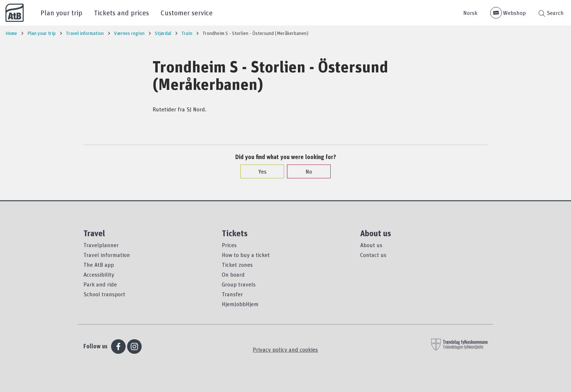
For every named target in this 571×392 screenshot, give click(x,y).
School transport (104, 294)
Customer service (187, 13)
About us (371, 245)
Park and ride (100, 284)
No (305, 171)
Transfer (232, 294)
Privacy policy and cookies (285, 349)
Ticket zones (237, 265)
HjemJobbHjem (240, 304)
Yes (259, 171)
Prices (229, 245)
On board (233, 274)
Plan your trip (61, 13)
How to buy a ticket (246, 255)
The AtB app (99, 265)
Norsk (470, 13)
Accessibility (99, 274)
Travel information (107, 255)
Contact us (373, 255)
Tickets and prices (121, 13)
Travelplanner (101, 245)
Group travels (239, 284)
